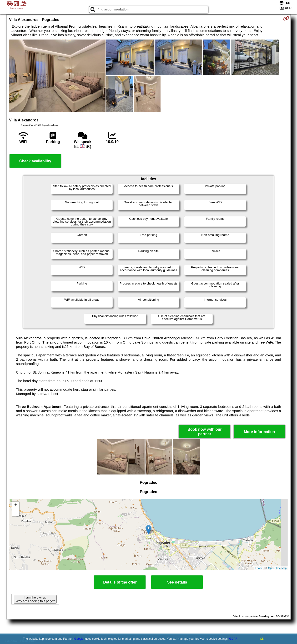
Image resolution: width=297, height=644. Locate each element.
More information (259, 432)
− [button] (16, 513)
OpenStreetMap (277, 568)
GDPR (233, 639)
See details (177, 582)
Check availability (35, 161)
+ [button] (16, 505)
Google (79, 639)
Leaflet (259, 568)
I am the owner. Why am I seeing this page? (35, 599)
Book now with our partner (205, 432)
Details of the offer (120, 582)
